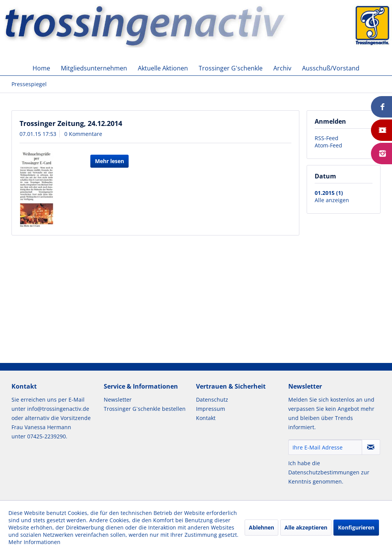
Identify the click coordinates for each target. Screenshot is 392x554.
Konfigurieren (356, 527)
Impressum (211, 409)
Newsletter (118, 400)
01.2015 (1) (329, 193)
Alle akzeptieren (306, 527)
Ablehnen (261, 527)
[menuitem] (41, 68)
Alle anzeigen (332, 200)
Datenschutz (212, 400)
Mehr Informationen (34, 542)
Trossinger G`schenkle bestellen (145, 409)
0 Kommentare (83, 134)
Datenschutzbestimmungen (324, 472)
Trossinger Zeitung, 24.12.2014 (71, 123)
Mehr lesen (109, 161)
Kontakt (206, 418)
